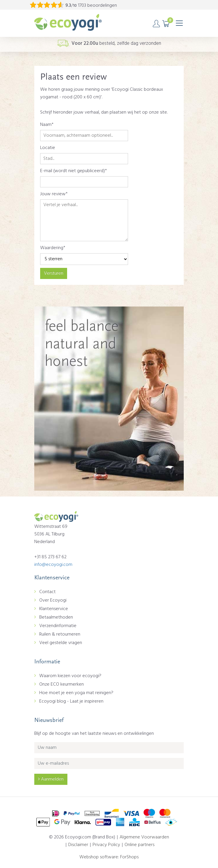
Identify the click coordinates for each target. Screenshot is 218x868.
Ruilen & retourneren (60, 634)
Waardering (52, 248)
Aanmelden (51, 779)
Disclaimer (78, 845)
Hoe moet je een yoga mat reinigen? (76, 693)
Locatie (48, 148)
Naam (46, 125)
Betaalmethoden (56, 617)
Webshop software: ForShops (109, 857)
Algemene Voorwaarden (144, 837)
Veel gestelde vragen (61, 643)
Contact (47, 592)
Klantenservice (54, 609)
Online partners (139, 845)
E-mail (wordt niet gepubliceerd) (73, 171)
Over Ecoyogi (53, 600)
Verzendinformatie (58, 626)
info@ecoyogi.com (53, 565)
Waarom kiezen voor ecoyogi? (70, 676)
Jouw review (53, 194)
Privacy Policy (106, 845)
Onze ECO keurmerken (62, 684)
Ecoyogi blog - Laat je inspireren (71, 701)
